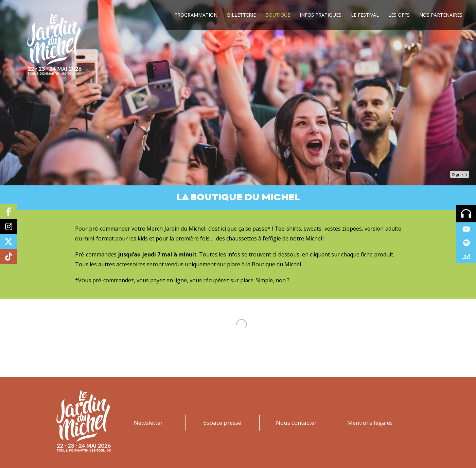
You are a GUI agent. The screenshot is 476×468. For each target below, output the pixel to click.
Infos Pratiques (321, 15)
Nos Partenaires (441, 15)
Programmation (196, 15)
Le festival (365, 15)
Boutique (278, 15)
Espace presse (222, 423)
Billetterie (241, 15)
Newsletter (148, 423)
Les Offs (399, 15)
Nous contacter (296, 423)
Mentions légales (370, 423)
